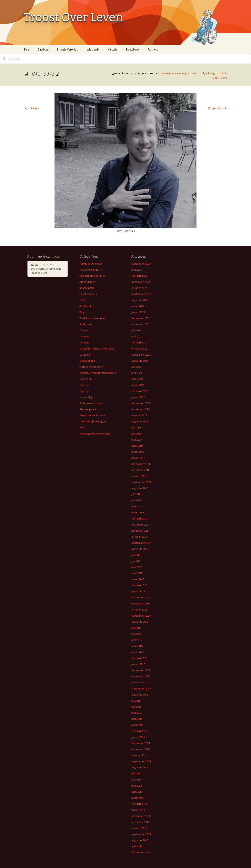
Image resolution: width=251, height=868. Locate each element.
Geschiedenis (87, 361)
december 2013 (141, 816)
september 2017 (141, 543)
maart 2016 (138, 652)
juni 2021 (136, 330)
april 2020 (137, 379)
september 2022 (141, 294)
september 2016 (141, 616)
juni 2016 (136, 634)
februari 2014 (139, 804)
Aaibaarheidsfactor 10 (92, 276)
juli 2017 (136, 555)
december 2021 (141, 318)
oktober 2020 (139, 349)
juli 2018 (136, 494)
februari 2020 (139, 391)
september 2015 (141, 688)
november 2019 (141, 409)
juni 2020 (136, 367)
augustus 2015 (140, 695)
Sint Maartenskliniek (91, 403)
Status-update (88, 409)
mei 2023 (137, 270)
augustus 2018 (140, 488)
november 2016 (141, 603)
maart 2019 (138, 452)
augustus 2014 (140, 767)
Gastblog (43, 49)
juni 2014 (136, 779)
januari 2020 (138, 397)
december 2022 (141, 282)
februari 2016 (139, 658)
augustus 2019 (140, 421)
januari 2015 (138, 737)
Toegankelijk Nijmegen (93, 421)
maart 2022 (138, 306)
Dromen (84, 336)
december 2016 (141, 597)
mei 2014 (137, 786)
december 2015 (141, 670)
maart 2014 (138, 798)
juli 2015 (136, 701)
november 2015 (141, 676)
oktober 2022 (139, 288)
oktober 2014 (139, 755)
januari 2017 (138, 591)
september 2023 (141, 264)
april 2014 (137, 792)
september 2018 (141, 482)
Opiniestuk (86, 379)
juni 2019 (136, 434)
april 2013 (137, 846)
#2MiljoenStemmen (91, 264)
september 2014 (141, 761)
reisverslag (86, 397)
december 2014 (141, 743)
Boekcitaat (86, 324)
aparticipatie (87, 288)
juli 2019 (136, 427)
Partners (153, 49)
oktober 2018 (139, 476)
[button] (125, 161)
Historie (113, 49)
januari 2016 (138, 664)
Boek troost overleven (93, 318)
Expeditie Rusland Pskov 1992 (97, 349)
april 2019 (137, 446)
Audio (83, 300)
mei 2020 (137, 373)
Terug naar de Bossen (92, 415)
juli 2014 (136, 773)
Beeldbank (132, 49)
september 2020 (141, 355)
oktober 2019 (139, 415)
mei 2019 (137, 440)
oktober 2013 (139, 828)
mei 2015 (137, 713)
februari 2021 (139, 342)
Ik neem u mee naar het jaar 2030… (178, 73)
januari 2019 (138, 458)
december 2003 (141, 852)
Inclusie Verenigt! (68, 49)
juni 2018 (136, 500)
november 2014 (141, 749)
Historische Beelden (91, 367)
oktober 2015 (139, 682)
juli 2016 (136, 628)
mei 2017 (137, 567)
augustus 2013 (140, 840)
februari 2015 (139, 731)
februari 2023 (139, 276)
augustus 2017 (140, 549)
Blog (26, 49)
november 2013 (141, 822)
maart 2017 (138, 579)
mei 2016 (137, 640)
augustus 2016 (140, 622)
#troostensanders (90, 270)
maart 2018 (138, 512)
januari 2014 (138, 810)
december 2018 (141, 464)
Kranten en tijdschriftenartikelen (98, 373)
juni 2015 (136, 707)
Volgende (218, 108)
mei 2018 (137, 506)
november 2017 (141, 531)
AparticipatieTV (88, 294)
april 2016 (137, 646)
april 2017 (137, 573)
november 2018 (141, 470)
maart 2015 (138, 725)
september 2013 (141, 834)
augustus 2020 (140, 361)
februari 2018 (139, 518)
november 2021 (141, 324)
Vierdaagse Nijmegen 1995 (95, 434)
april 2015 (137, 719)
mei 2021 (137, 336)
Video (83, 427)
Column (84, 330)
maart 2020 (138, 385)
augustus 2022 (140, 300)
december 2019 (141, 403)
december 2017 (141, 525)
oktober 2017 (139, 537)
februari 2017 (139, 585)
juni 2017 (136, 561)
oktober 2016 (139, 610)
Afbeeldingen (87, 282)
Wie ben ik (93, 49)
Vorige (31, 108)
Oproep (84, 385)
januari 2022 (138, 312)
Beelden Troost (88, 306)
